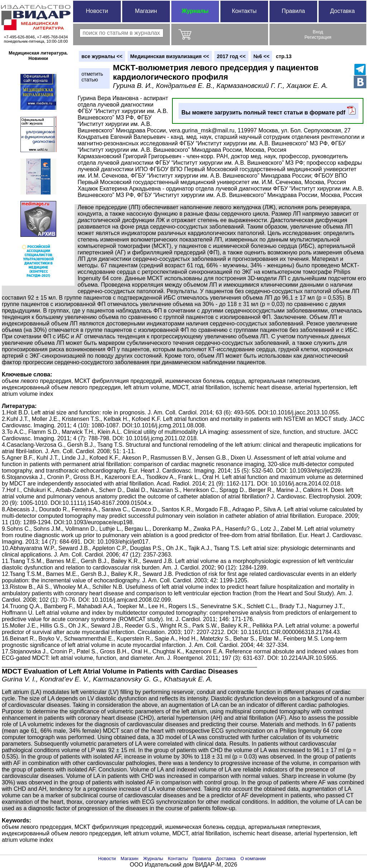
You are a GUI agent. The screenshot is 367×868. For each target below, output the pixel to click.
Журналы (195, 11)
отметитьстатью (92, 77)
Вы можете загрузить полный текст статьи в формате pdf (268, 111)
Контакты (244, 11)
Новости (97, 11)
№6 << (261, 56)
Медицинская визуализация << (170, 56)
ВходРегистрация (318, 34)
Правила (293, 11)
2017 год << (231, 56)
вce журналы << (102, 56)
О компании (253, 858)
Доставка (342, 11)
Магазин (146, 11)
